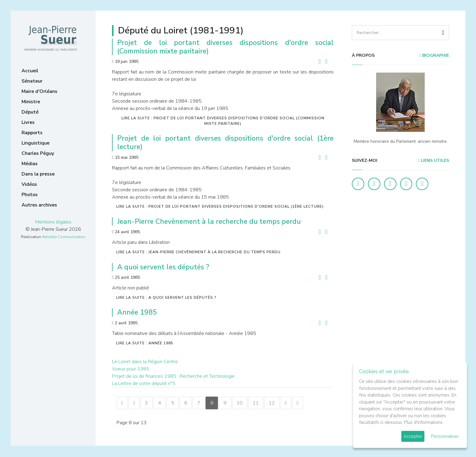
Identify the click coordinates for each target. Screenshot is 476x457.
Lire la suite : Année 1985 (145, 343)
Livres (28, 122)
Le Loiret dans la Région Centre (145, 362)
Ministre (31, 102)
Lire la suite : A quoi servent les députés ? (166, 298)
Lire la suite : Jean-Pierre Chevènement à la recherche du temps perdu (198, 252)
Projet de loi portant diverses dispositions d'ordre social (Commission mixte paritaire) (225, 47)
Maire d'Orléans (39, 91)
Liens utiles (433, 160)
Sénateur (32, 81)
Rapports (32, 133)
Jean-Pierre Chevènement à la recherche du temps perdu (209, 222)
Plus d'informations (423, 422)
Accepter (413, 436)
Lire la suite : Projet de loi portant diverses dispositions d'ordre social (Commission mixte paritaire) (223, 121)
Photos (30, 195)
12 (282, 403)
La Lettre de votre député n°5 (144, 384)
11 (265, 403)
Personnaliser (445, 436)
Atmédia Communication (64, 237)
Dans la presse (38, 174)
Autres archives (39, 205)
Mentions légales (53, 222)
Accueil (30, 71)
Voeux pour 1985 (131, 369)
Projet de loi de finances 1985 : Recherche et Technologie (173, 376)
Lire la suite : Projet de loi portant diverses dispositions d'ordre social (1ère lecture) (220, 206)
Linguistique (36, 143)
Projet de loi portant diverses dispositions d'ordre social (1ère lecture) (225, 143)
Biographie (434, 55)
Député (30, 112)
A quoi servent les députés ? (163, 267)
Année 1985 (137, 312)
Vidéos (29, 184)
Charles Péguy (38, 153)
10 (248, 403)
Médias (30, 164)
